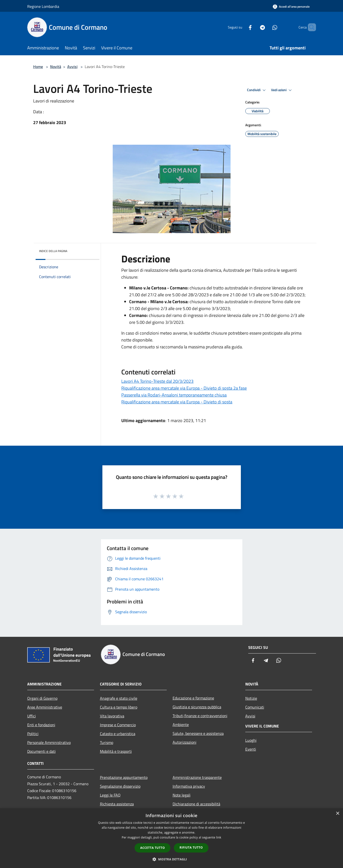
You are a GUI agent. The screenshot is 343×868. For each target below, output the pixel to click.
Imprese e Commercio (118, 725)
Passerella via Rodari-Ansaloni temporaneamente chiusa (174, 395)
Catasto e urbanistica (118, 734)
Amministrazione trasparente (197, 777)
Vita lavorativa (112, 716)
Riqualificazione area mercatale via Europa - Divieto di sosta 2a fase (184, 388)
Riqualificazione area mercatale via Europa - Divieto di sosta (177, 402)
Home (38, 67)
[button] (172, 859)
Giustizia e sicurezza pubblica (197, 707)
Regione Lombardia (43, 6)
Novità (56, 67)
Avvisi (72, 67)
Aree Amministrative (45, 707)
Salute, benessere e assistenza (198, 733)
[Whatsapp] (266, 27)
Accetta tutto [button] (152, 848)
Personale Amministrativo (49, 742)
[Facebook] (242, 27)
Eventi (251, 749)
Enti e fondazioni (41, 725)
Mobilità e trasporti (116, 751)
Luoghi (251, 740)
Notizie (251, 698)
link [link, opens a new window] (219, 837)
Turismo (107, 742)
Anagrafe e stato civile (119, 698)
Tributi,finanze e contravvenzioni (200, 716)
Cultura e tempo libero (119, 707)
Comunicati (255, 707)
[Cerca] (310, 27)
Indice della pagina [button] (53, 251)
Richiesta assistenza (117, 804)
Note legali (182, 795)
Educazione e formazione (193, 698)
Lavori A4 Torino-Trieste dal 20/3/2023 (157, 381)
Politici (33, 734)
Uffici (32, 716)
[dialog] (171, 838)
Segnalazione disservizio (120, 786)
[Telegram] (254, 27)
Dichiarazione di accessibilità (196, 804)
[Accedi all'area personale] (291, 7)
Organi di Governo (42, 698)
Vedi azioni (282, 90)
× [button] (337, 814)
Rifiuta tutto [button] (191, 847)
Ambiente (181, 725)
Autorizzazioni (185, 742)
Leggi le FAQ (110, 795)
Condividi (257, 90)
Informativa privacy (189, 786)
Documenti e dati (41, 751)
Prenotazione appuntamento (124, 777)
